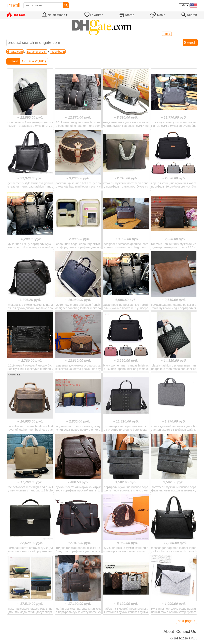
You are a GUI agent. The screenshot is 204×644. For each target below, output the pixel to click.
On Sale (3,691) (34, 61)
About (169, 631)
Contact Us (186, 631)
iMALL (193, 638)
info (167, 34)
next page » (187, 621)
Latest (13, 61)
